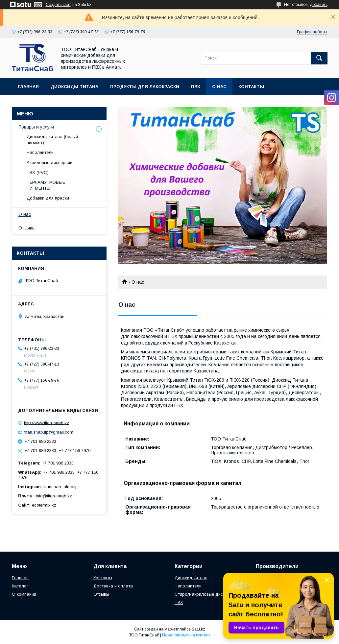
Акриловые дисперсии (49, 163)
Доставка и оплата (113, 586)
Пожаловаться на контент (186, 635)
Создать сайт (58, 5)
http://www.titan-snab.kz (47, 423)
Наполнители (40, 152)
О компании (24, 594)
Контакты (251, 87)
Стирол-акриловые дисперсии (206, 594)
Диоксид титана (191, 578)
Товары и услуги (36, 127)
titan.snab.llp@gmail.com (49, 432)
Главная (28, 87)
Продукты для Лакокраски (145, 87)
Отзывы (27, 228)
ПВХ (196, 87)
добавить (319, 5)
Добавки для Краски (48, 198)
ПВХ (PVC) (38, 172)
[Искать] (319, 58)
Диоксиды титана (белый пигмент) (52, 140)
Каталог (20, 586)
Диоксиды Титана (74, 87)
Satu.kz (198, 629)
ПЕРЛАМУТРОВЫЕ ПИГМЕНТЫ (46, 185)
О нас (219, 87)
